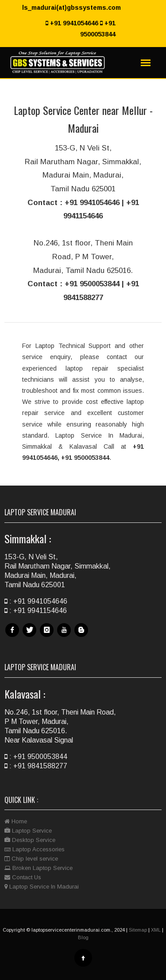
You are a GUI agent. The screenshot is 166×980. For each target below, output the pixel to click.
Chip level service (31, 859)
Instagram (48, 637)
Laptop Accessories (35, 849)
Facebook (13, 637)
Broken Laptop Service (39, 868)
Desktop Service (30, 840)
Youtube (65, 637)
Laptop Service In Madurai (42, 887)
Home (16, 821)
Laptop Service (28, 831)
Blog (82, 637)
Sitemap (138, 930)
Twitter (31, 637)
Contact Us (23, 877)
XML (156, 930)
